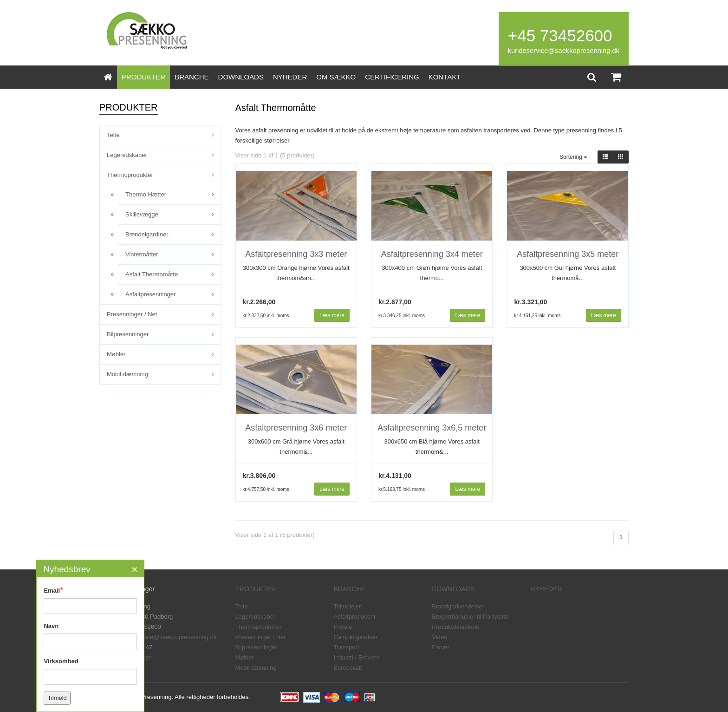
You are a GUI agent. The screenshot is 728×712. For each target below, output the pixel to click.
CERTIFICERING (392, 77)
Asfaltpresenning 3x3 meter (296, 254)
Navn (51, 626)
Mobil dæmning (127, 374)
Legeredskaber (127, 155)
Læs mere (332, 315)
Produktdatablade (455, 627)
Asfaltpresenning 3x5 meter (568, 254)
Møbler (116, 354)
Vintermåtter (142, 254)
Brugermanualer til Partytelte (470, 617)
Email (53, 590)
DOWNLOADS (241, 77)
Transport (346, 647)
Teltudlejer (347, 606)
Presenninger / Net (132, 314)
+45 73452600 (560, 36)
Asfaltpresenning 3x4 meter (432, 254)
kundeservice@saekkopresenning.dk (564, 51)
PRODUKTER (143, 77)
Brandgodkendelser (458, 606)
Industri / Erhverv (356, 657)
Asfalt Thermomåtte (152, 274)
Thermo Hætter (146, 194)
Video (439, 637)
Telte (113, 135)
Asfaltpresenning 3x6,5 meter (432, 428)
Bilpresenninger (128, 334)
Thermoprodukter (130, 175)
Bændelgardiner (147, 234)
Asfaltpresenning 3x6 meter (296, 428)
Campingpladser (355, 637)
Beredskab (348, 668)
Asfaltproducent (354, 617)
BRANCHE (192, 77)
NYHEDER (290, 77)
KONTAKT (445, 77)
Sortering (573, 157)
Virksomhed (61, 661)
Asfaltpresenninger (150, 294)
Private (343, 627)
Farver (441, 647)
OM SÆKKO (336, 77)
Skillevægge (142, 214)
